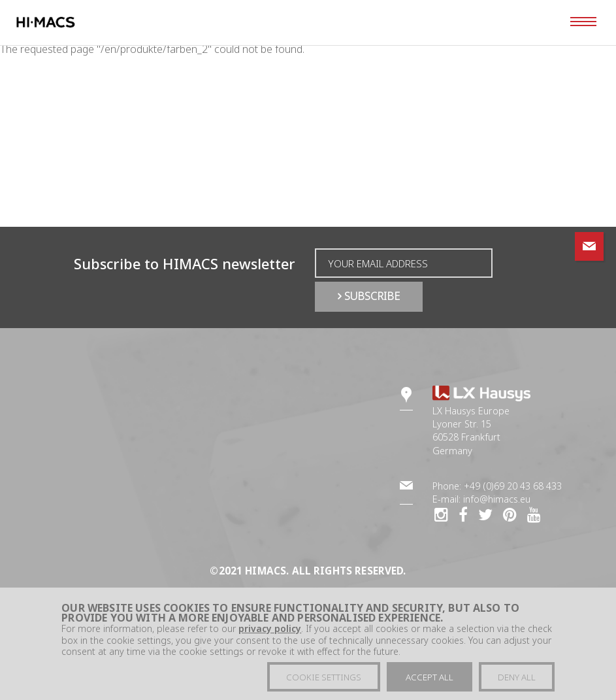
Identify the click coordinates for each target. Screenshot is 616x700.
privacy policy (270, 633)
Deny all (517, 681)
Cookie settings (324, 681)
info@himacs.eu (497, 499)
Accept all (430, 681)
